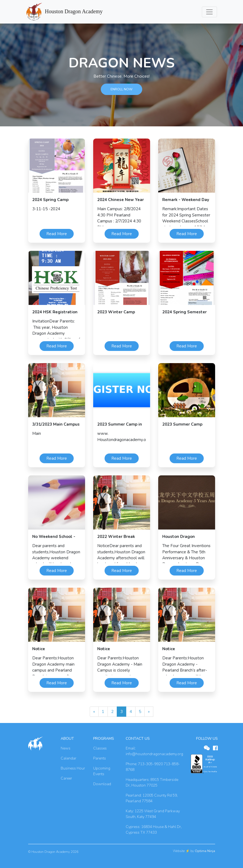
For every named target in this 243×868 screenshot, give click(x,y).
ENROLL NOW (121, 89)
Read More (57, 234)
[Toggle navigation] (209, 12)
